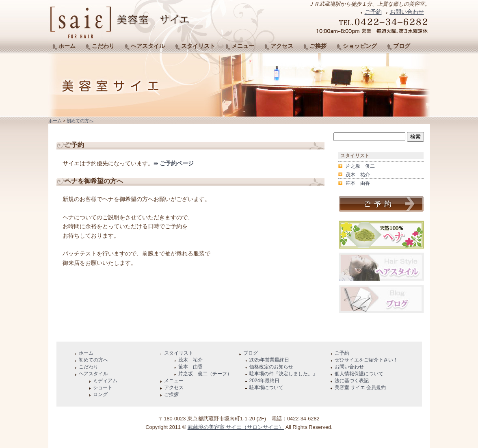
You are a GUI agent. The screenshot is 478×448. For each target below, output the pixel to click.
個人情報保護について (359, 374)
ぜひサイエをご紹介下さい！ (366, 360)
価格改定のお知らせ (271, 367)
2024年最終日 (265, 381)
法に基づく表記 (352, 381)
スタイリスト (198, 46)
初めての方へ (80, 121)
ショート (103, 387)
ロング (100, 394)
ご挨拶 (318, 46)
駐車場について (266, 387)
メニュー (243, 46)
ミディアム (105, 381)
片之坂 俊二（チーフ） (205, 374)
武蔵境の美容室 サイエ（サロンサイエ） (236, 427)
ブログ (402, 46)
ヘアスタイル (148, 46)
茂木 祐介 (358, 175)
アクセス (282, 46)
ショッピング (360, 46)
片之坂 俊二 (360, 166)
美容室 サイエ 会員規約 (360, 387)
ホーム (67, 46)
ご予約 (373, 12)
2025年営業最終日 (269, 360)
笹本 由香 (358, 183)
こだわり (103, 46)
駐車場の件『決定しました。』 (283, 374)
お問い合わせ (407, 12)
